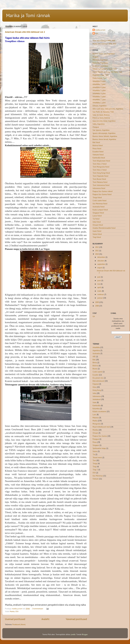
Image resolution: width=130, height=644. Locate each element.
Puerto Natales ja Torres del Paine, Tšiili (107, 72)
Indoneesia (97, 396)
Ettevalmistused (98, 381)
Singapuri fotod (98, 213)
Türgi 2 (95, 470)
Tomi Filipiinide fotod (100, 176)
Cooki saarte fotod (99, 200)
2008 (97, 306)
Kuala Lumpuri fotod (100, 210)
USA (17, 611)
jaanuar (100, 298)
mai (99, 284)
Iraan (94, 402)
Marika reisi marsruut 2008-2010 (104, 44)
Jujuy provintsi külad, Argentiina (104, 121)
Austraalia (96, 353)
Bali (94, 360)
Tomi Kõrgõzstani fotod (101, 161)
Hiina (94, 387)
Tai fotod (96, 219)
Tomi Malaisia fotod (100, 182)
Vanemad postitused (76, 619)
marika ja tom (100, 30)
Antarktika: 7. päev (99, 84)
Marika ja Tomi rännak (28, 15)
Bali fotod (96, 142)
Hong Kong (97, 390)
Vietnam (96, 479)
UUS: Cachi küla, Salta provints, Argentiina (108, 109)
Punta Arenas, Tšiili (100, 78)
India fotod (97, 222)
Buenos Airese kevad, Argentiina (104, 139)
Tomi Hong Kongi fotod (101, 173)
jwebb (73, 634)
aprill (99, 287)
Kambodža (97, 405)
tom (97, 33)
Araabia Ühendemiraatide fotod (104, 228)
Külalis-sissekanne (99, 411)
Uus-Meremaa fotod (100, 204)
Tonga (95, 463)
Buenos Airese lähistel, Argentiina (105, 136)
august (100, 268)
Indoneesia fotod (99, 188)
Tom (94, 460)
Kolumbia (96, 409)
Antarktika (96, 347)
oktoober (101, 261)
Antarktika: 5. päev (99, 90)
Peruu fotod (97, 148)
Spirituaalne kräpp (99, 448)
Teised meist (97, 457)
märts (100, 291)
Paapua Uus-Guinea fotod (102, 194)
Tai (94, 454)
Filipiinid (96, 384)
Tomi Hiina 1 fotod (100, 170)
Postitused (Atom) (19, 624)
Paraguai (96, 127)
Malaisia (96, 418)
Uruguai (95, 57)
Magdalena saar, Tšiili (101, 75)
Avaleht (45, 619)
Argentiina (96, 350)
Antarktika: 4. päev (99, 93)
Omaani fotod (98, 225)
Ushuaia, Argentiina (100, 106)
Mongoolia (97, 424)
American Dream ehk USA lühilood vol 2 (25, 32)
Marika (12, 611)
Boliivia (95, 366)
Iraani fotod (97, 231)
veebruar (101, 294)
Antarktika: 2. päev (99, 100)
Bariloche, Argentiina (100, 63)
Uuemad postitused (15, 619)
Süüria (95, 451)
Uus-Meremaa (98, 476)
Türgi (94, 467)
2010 (97, 254)
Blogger (85, 634)
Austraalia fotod (98, 207)
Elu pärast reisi (98, 378)
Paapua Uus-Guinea (100, 436)
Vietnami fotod (98, 155)
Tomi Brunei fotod (99, 179)
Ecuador (96, 375)
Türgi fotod (97, 237)
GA (94, 316)
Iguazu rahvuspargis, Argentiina (104, 133)
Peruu (95, 442)
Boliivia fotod (98, 145)
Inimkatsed (97, 399)
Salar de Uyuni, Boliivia (101, 115)
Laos (94, 415)
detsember (101, 257)
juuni (99, 280)
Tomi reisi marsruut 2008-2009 (104, 41)
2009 (97, 302)
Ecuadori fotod (98, 152)
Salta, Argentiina (99, 124)
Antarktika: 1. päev (99, 103)
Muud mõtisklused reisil (101, 427)
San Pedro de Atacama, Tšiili (103, 112)
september (101, 264)
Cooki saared (97, 372)
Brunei (95, 369)
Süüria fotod (97, 234)
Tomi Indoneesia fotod (101, 185)
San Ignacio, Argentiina (101, 130)
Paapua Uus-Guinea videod (103, 191)
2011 (97, 251)
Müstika (95, 430)
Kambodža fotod (99, 158)
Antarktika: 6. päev (99, 87)
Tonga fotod (97, 197)
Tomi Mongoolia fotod (101, 167)
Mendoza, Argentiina (100, 60)
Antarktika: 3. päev (99, 96)
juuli (99, 277)
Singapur (96, 445)
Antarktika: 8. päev (99, 81)
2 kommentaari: (38, 609)
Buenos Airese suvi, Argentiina (104, 54)
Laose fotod (97, 216)
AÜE (94, 356)
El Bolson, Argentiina (100, 66)
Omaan (95, 433)
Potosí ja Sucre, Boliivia (101, 118)
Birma (95, 363)
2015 (97, 247)
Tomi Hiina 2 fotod (100, 164)
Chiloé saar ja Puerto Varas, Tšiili (105, 69)
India (94, 393)
